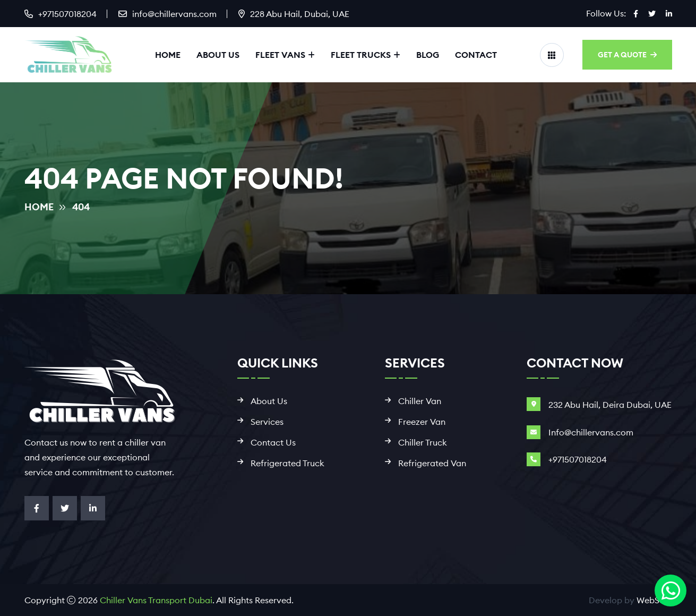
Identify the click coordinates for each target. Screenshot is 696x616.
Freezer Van (422, 422)
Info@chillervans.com (591, 432)
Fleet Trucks (361, 55)
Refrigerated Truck (287, 463)
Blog (428, 55)
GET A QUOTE (627, 55)
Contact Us (273, 443)
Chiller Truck (423, 443)
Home (168, 55)
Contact (476, 55)
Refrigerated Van (432, 463)
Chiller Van (420, 401)
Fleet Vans (280, 55)
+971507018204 (67, 14)
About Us (218, 55)
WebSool (654, 600)
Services (267, 422)
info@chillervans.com (174, 14)
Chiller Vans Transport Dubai (156, 600)
